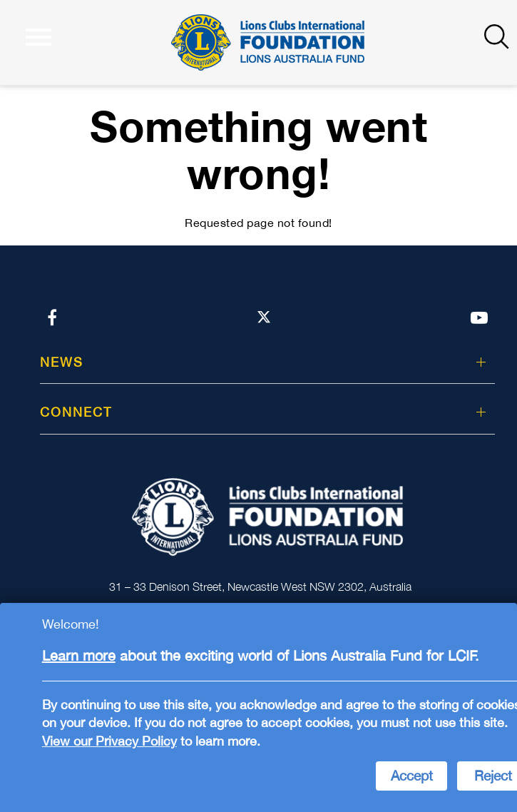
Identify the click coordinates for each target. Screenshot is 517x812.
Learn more (79, 655)
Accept (412, 776)
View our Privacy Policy (109, 741)
